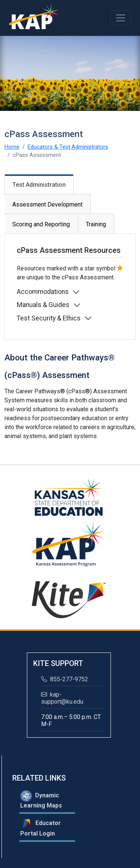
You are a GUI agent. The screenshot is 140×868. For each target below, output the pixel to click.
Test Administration (39, 185)
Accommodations (43, 292)
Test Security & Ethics (49, 318)
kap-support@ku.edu (62, 698)
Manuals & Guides (43, 305)
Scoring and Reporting (41, 224)
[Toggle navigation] (121, 18)
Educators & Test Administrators (68, 147)
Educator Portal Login (41, 827)
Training (96, 224)
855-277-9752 (65, 679)
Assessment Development (47, 204)
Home (12, 147)
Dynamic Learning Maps (41, 799)
